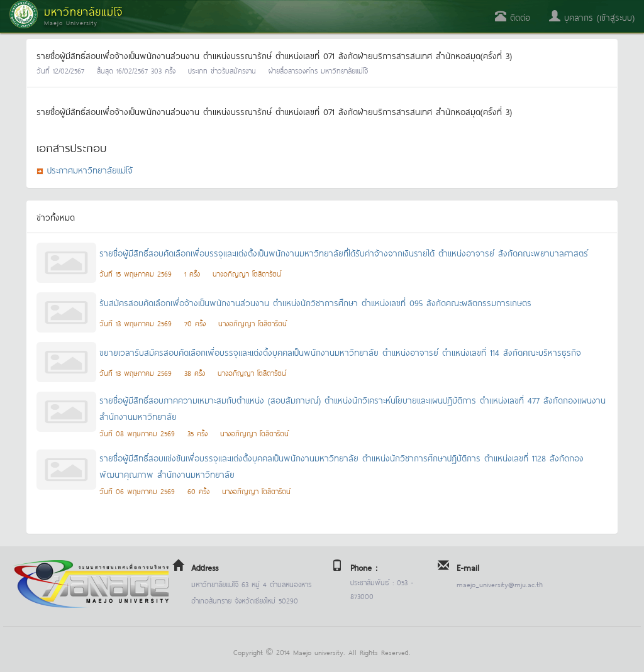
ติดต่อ (513, 17)
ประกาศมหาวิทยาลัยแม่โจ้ (90, 169)
